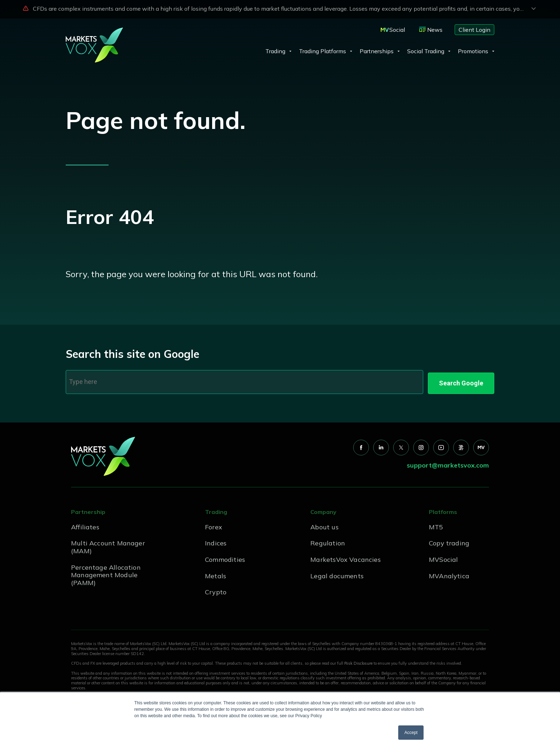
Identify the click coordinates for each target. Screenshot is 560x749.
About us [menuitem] (324, 525)
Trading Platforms (322, 51)
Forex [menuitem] (214, 525)
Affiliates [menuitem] (85, 525)
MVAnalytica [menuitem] (449, 573)
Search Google (461, 381)
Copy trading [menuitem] (449, 541)
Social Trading (426, 51)
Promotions (473, 51)
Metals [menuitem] (216, 573)
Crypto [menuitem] (216, 590)
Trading (275, 51)
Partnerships (377, 51)
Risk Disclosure (358, 661)
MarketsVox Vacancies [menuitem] (346, 557)
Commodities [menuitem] (225, 557)
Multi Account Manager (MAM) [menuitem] (108, 545)
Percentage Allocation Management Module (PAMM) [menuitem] (106, 573)
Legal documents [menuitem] (337, 573)
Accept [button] (411, 733)
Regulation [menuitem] (328, 541)
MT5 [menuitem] (436, 525)
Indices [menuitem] (216, 541)
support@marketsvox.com (448, 463)
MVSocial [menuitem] (443, 557)
